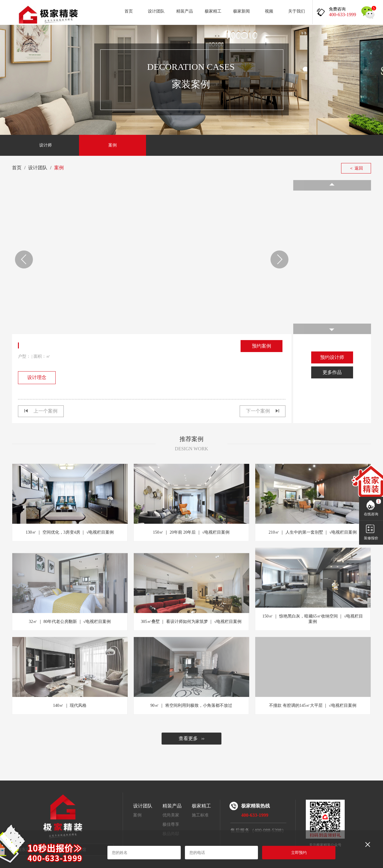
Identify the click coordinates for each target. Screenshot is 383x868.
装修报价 (371, 538)
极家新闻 (241, 11)
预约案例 (262, 346)
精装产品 (185, 11)
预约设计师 (332, 357)
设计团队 (156, 11)
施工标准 (200, 815)
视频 (269, 11)
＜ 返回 (356, 168)
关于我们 (297, 11)
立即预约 (299, 853)
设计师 (45, 145)
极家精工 (213, 11)
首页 (129, 11)
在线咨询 (371, 514)
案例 (113, 145)
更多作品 (332, 372)
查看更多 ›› (192, 738)
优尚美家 (171, 815)
